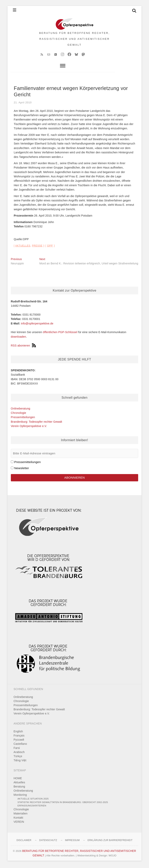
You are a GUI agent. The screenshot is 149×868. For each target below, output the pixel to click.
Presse (37, 247)
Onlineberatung (21, 410)
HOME (18, 780)
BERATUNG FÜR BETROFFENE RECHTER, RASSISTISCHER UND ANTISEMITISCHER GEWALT (75, 39)
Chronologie (19, 414)
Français (19, 737)
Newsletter (22, 469)
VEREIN (19, 823)
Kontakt (18, 819)
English (18, 733)
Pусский (19, 741)
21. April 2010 (23, 104)
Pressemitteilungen (23, 419)
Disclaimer (24, 842)
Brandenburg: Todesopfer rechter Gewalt (36, 423)
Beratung (19, 788)
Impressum (72, 842)
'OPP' (50, 247)
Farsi (17, 749)
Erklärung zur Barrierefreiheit (110, 842)
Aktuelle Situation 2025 (33, 800)
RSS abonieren (23, 347)
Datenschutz (48, 842)
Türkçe (18, 758)
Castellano (20, 745)
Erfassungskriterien (32, 807)
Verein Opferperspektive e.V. (29, 427)
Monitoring (20, 796)
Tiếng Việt (20, 762)
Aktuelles (23, 247)
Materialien (21, 815)
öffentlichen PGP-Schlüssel (60, 333)
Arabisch (19, 753)
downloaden (19, 338)
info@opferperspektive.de (37, 325)
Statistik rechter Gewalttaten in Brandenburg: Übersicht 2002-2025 (63, 804)
